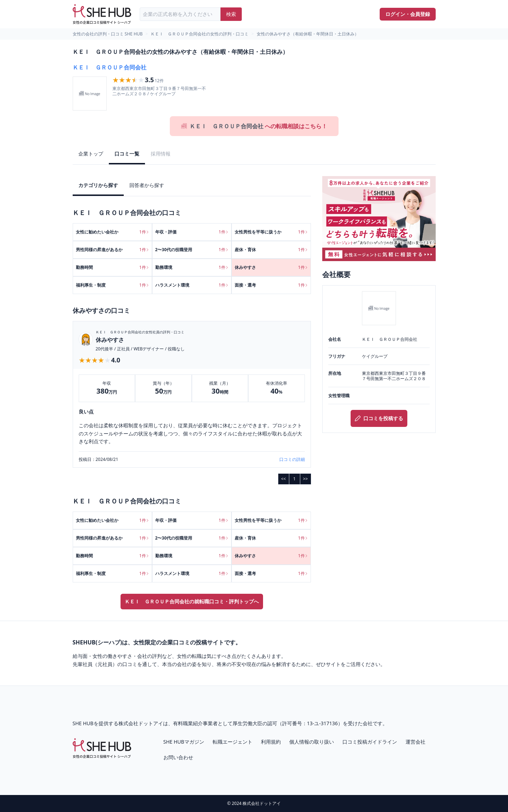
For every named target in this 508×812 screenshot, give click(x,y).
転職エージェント (233, 742)
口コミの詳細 (292, 459)
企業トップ (91, 154)
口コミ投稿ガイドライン (370, 742)
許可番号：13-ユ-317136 (310, 723)
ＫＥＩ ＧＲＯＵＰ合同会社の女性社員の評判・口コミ (140, 332)
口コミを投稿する (379, 418)
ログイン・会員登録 (408, 14)
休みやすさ (110, 340)
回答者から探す (147, 185)
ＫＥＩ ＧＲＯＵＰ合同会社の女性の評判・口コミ (200, 34)
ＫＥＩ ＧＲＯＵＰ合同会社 (110, 67)
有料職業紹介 (188, 723)
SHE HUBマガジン (184, 742)
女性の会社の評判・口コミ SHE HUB (108, 34)
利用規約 (271, 742)
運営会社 (415, 742)
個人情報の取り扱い (312, 742)
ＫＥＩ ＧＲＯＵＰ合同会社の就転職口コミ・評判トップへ (192, 601)
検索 (231, 14)
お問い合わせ (178, 757)
